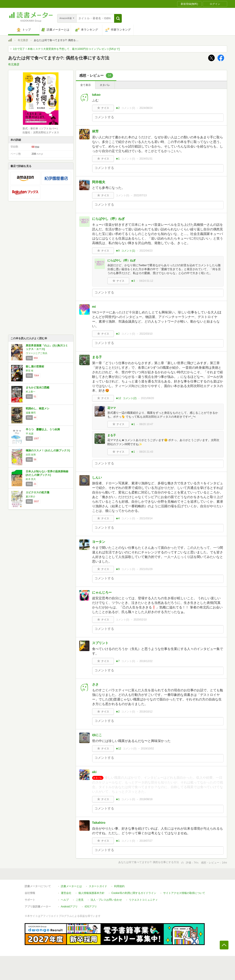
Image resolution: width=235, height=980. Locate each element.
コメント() (128, 108)
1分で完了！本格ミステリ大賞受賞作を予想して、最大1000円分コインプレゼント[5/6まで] (66, 49)
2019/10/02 (148, 749)
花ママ (112, 408)
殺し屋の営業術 (35, 367)
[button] (118, 18)
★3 (133, 281)
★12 (118, 398)
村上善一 (31, 392)
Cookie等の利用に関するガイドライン (134, 893)
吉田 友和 (31, 455)
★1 (118, 159)
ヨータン (99, 542)
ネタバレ (105, 85)
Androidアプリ (69, 907)
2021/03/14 (146, 518)
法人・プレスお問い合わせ (106, 900)
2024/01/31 (146, 159)
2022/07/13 (140, 195)
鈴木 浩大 (31, 479)
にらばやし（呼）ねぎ (108, 219)
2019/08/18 (146, 799)
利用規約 (119, 886)
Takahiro (99, 823)
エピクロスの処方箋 (38, 492)
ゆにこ (97, 735)
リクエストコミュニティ (143, 900)
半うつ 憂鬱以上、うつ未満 (43, 429)
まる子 (97, 357)
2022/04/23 (146, 251)
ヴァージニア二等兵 (37, 353)
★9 (118, 251)
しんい (97, 477)
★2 (118, 108)
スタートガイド (98, 886)
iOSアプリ (91, 907)
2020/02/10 (140, 620)
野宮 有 (30, 371)
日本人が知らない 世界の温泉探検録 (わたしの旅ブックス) (47, 473)
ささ (95, 684)
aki (94, 772)
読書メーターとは (71, 886)
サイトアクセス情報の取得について (184, 893)
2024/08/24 (146, 108)
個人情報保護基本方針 (91, 893)
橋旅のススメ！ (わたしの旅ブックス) (48, 450)
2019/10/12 (146, 712)
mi (94, 307)
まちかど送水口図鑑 (38, 387)
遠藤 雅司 (31, 413)
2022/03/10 (146, 334)
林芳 (95, 131)
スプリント (100, 643)
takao (96, 95)
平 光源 (30, 434)
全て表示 (86, 85)
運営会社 (66, 893)
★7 (118, 661)
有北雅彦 (23, 40)
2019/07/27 (146, 841)
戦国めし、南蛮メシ (38, 408)
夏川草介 (31, 497)
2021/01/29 (146, 569)
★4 (118, 518)
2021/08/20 (148, 398)
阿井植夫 (99, 182)
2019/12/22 (146, 661)
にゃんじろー (102, 592)
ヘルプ (65, 900)
